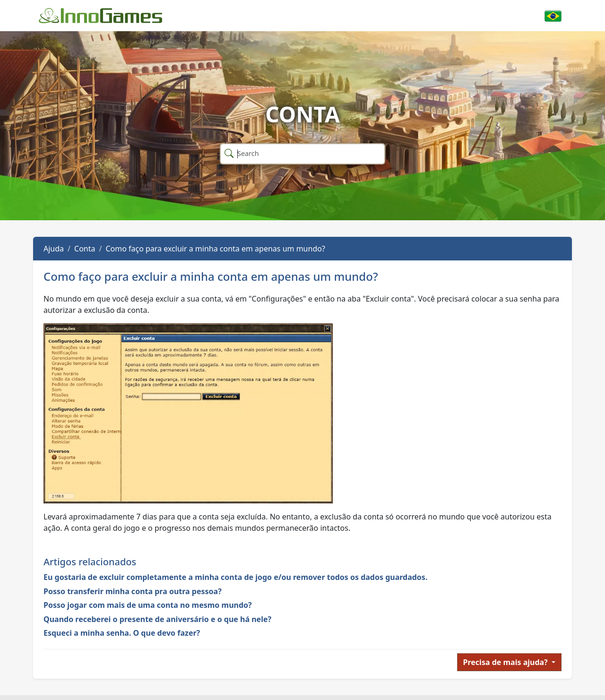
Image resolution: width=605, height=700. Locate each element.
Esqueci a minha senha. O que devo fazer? (122, 633)
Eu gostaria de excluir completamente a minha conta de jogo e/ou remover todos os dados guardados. (235, 577)
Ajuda (54, 249)
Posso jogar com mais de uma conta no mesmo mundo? (148, 605)
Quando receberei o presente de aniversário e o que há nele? (157, 619)
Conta (85, 249)
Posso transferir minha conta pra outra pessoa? (133, 591)
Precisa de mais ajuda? (506, 662)
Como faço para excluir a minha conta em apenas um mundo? (215, 249)
